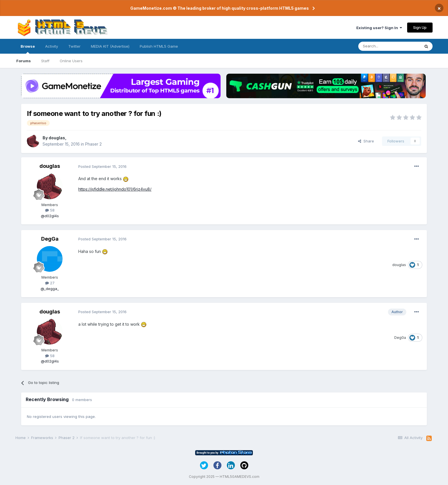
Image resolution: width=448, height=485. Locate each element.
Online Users (71, 61)
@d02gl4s (50, 216)
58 (50, 210)
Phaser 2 (93, 144)
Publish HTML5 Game (159, 46)
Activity (52, 46)
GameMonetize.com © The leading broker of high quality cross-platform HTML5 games (220, 8)
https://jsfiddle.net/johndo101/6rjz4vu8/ (115, 189)
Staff (45, 61)
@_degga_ (50, 289)
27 (50, 283)
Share (366, 141)
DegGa (50, 239)
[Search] (389, 46)
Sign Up (420, 27)
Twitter (74, 46)
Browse (28, 49)
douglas (57, 138)
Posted (102, 166)
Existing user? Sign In (379, 28)
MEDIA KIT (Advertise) (110, 46)
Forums (24, 61)
